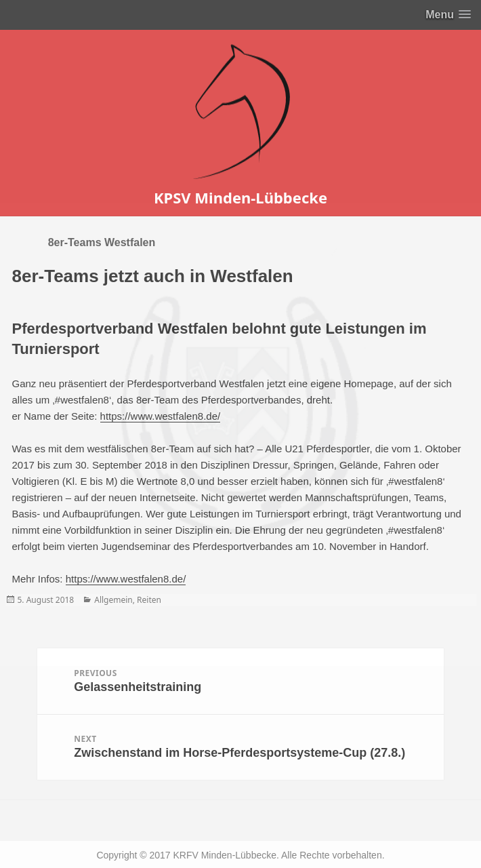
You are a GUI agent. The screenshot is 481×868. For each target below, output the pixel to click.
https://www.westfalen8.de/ (161, 416)
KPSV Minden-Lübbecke (240, 197)
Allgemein (113, 600)
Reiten (149, 600)
